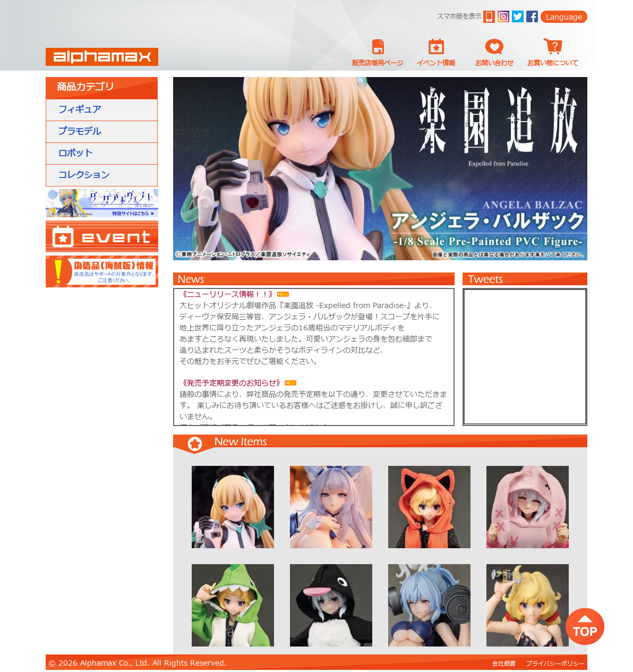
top (585, 626)
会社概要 (504, 664)
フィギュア (80, 110)
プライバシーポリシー (555, 664)
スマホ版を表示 (459, 16)
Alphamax (102, 57)
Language (564, 17)
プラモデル (80, 132)
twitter (518, 16)
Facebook (532, 16)
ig (503, 16)
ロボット (75, 154)
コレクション (84, 175)
